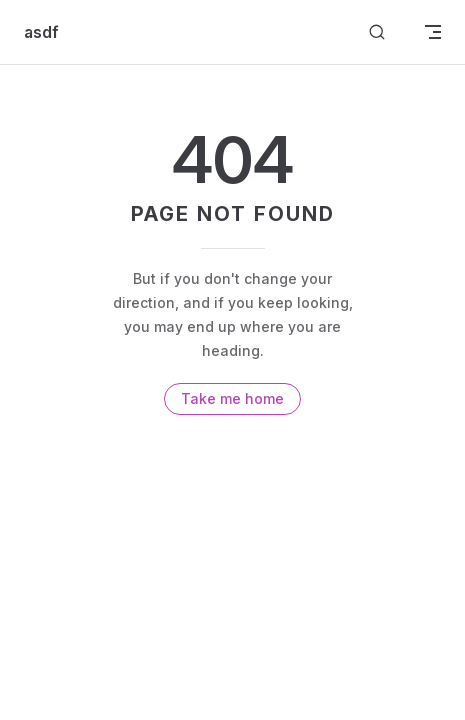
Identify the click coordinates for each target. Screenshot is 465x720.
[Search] (377, 32)
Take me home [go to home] (232, 398)
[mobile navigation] (433, 32)
